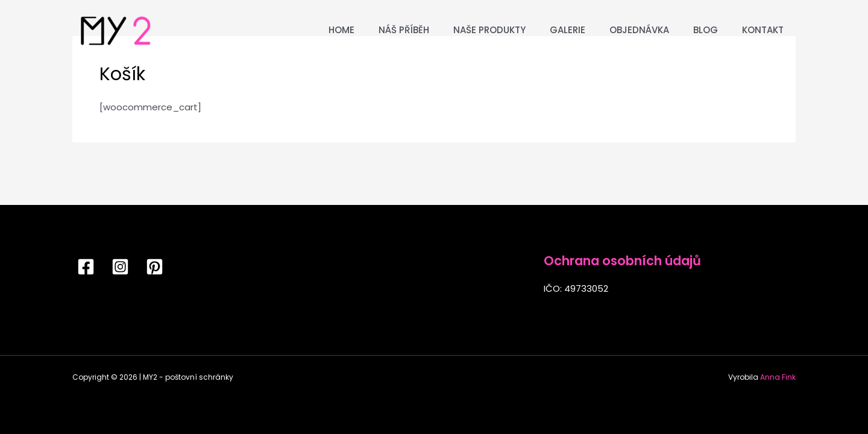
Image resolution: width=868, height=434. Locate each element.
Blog (706, 30)
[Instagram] (120, 267)
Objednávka (639, 30)
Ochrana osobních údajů (622, 261)
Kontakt (763, 30)
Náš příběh (404, 30)
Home (341, 30)
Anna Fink (778, 377)
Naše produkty (489, 30)
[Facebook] (86, 267)
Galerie (568, 30)
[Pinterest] (155, 267)
